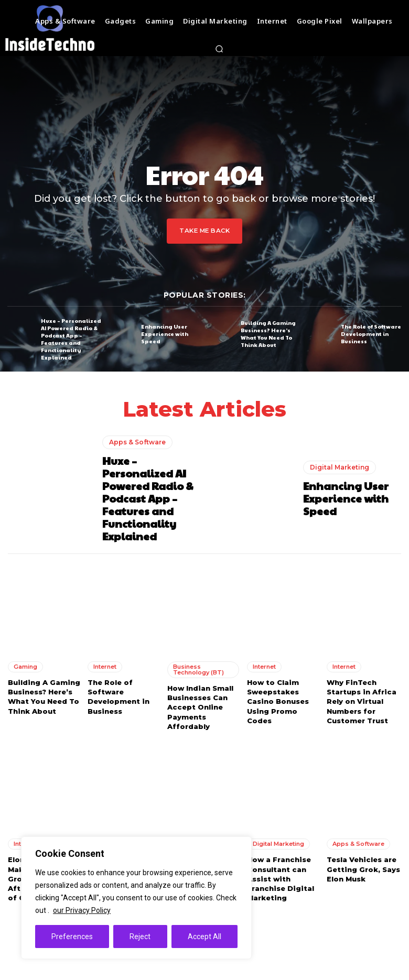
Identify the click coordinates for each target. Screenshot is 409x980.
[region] (136, 898)
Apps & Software (137, 442)
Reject (140, 937)
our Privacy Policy (82, 910)
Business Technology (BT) (198, 669)
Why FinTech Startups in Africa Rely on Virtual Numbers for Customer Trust (362, 701)
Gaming (25, 667)
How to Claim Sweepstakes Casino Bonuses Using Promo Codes (278, 701)
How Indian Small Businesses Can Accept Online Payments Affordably (200, 707)
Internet (105, 667)
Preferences (72, 937)
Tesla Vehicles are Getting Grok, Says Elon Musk (363, 869)
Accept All (204, 937)
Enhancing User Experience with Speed (165, 334)
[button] (219, 49)
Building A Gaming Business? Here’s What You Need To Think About (268, 334)
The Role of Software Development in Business (371, 334)
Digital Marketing (340, 467)
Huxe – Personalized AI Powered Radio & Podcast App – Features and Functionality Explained (71, 339)
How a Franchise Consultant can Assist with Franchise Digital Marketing (281, 879)
